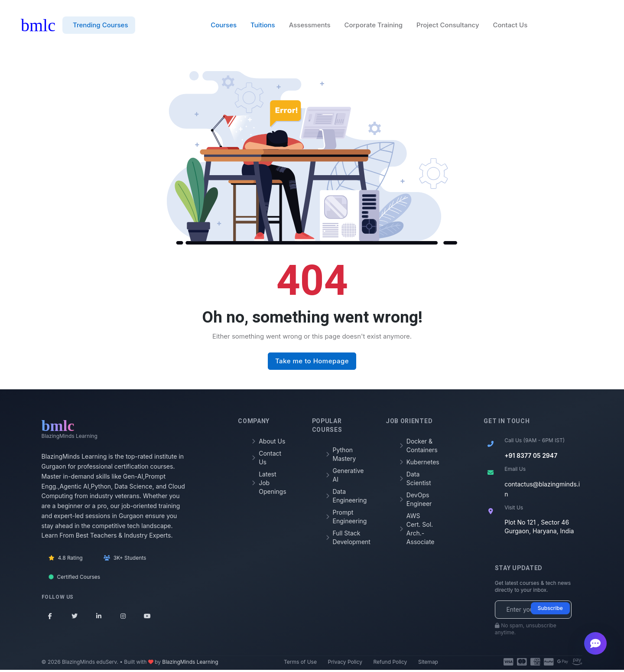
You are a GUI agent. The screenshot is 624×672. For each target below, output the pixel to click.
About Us (268, 443)
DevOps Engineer (416, 501)
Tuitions (263, 26)
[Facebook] (50, 618)
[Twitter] (75, 618)
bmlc (38, 26)
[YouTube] (147, 618)
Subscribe (550, 610)
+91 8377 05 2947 (531, 457)
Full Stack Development (344, 539)
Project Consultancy (448, 26)
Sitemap (428, 664)
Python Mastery (341, 456)
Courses (224, 26)
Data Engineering (344, 497)
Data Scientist (415, 480)
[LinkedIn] (99, 618)
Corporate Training (374, 26)
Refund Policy (390, 664)
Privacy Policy (345, 664)
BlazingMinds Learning (190, 664)
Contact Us (510, 26)
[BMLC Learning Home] (70, 431)
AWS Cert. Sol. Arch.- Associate (417, 530)
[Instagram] (123, 618)
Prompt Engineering (344, 518)
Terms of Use (300, 664)
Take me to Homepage (312, 363)
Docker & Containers (417, 447)
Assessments (310, 26)
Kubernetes (417, 464)
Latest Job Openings (269, 484)
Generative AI (344, 477)
